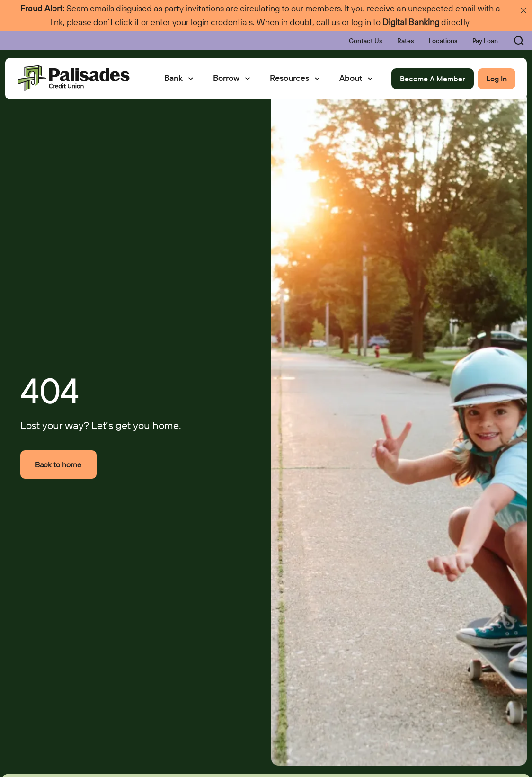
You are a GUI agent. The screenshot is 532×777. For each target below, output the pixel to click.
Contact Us (365, 41)
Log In (497, 79)
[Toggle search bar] (513, 41)
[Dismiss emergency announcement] (523, 10)
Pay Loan (485, 41)
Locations (443, 41)
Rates (405, 41)
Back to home (58, 464)
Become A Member (433, 79)
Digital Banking (411, 22)
